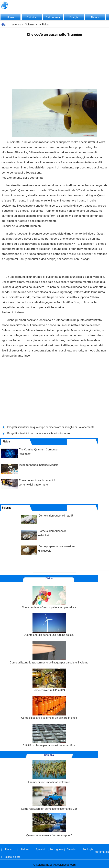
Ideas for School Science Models (39, 465)
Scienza (30, 24)
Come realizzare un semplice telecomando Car (49, 798)
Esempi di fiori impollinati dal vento (49, 772)
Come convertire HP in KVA (49, 680)
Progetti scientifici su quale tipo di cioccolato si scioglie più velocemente (51, 427)
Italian (25, 849)
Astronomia (53, 17)
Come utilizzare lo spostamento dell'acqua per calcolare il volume (49, 653)
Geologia (88, 849)
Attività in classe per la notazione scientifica (49, 735)
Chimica (32, 17)
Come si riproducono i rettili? (56, 516)
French (9, 849)
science (16, 24)
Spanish (41, 849)
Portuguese (56, 849)
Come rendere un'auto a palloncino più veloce (49, 597)
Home (10, 17)
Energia (74, 17)
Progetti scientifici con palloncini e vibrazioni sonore (39, 433)
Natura (95, 17)
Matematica (101, 852)
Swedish (72, 849)
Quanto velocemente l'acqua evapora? (49, 825)
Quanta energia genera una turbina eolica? (49, 625)
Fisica (45, 24)
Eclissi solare (12, 857)
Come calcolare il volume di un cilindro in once (49, 708)
